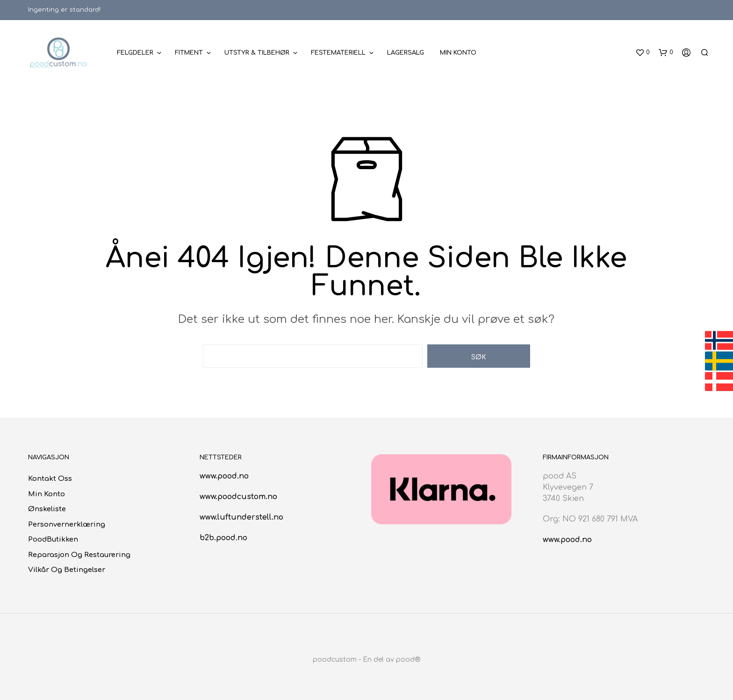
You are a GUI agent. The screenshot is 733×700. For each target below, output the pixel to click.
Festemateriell (338, 53)
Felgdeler (135, 53)
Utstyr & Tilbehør (257, 53)
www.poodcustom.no (238, 497)
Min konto (458, 53)
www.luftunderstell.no (241, 517)
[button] (643, 53)
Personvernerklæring (67, 525)
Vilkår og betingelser (67, 570)
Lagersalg (406, 53)
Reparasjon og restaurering (79, 555)
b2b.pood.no (223, 538)
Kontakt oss (50, 479)
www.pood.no (224, 476)
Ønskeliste (47, 509)
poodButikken (53, 539)
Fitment (189, 53)
